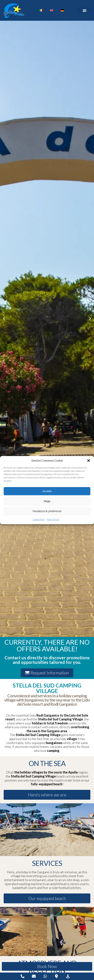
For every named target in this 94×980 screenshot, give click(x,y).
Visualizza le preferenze (47, 511)
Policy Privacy (53, 519)
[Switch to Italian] (41, 10)
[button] (89, 461)
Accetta (47, 491)
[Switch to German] (62, 10)
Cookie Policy (39, 519)
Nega (47, 501)
